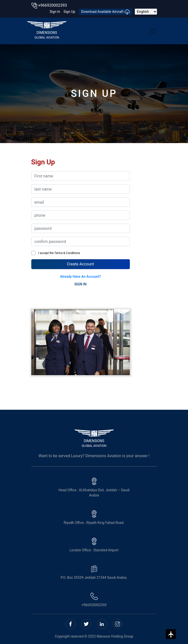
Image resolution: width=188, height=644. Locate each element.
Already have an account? (80, 277)
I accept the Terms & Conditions (59, 253)
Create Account (81, 264)
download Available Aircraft (106, 12)
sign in (55, 12)
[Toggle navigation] (153, 31)
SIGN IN (80, 284)
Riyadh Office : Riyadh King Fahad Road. (94, 517)
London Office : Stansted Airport (94, 545)
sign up (69, 12)
